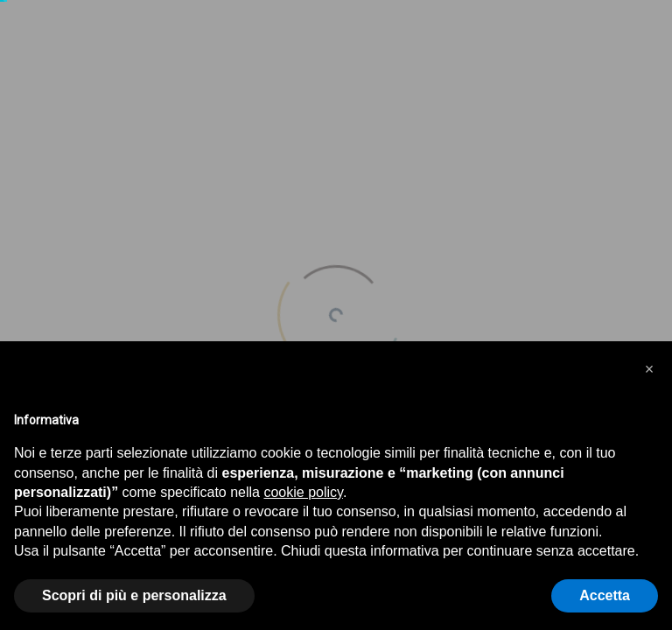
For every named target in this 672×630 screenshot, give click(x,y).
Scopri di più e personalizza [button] (134, 595)
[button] (649, 369)
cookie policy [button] (303, 492)
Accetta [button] (605, 595)
